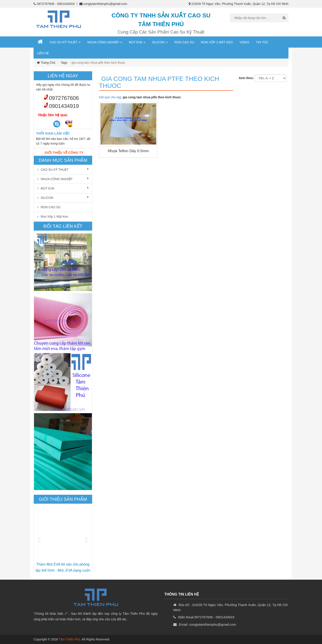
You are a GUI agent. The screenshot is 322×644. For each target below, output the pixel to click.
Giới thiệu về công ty (64, 153)
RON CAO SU (184, 42)
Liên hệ (43, 53)
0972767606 (46, 4)
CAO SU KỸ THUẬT (65, 42)
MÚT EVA (137, 42)
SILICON (160, 42)
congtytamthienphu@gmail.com (105, 4)
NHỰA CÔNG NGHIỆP (105, 42)
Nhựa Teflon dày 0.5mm (128, 151)
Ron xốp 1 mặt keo (217, 42)
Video (244, 42)
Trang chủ (46, 63)
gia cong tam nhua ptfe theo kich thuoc (159, 82)
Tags (64, 63)
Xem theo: (246, 78)
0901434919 (66, 4)
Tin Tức (262, 42)
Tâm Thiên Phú (69, 639)
